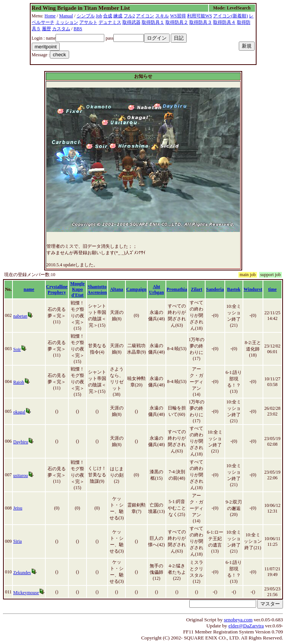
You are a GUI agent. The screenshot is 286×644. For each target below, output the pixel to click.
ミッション (67, 22)
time (273, 289)
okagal (19, 412)
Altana (117, 289)
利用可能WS (199, 16)
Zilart (196, 289)
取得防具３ (201, 22)
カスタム (61, 29)
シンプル (86, 16)
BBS (78, 29)
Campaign (136, 289)
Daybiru (21, 442)
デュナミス (110, 22)
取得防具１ (153, 22)
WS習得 (178, 16)
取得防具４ (224, 22)
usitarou (21, 476)
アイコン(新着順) (230, 16)
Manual (66, 16)
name (29, 289)
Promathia (177, 289)
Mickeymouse (26, 593)
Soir (17, 349)
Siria (18, 541)
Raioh (19, 382)
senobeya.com (238, 620)
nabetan (20, 316)
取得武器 (131, 22)
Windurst (253, 289)
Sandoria (215, 289)
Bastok (234, 289)
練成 (118, 16)
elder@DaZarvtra (246, 626)
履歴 (46, 29)
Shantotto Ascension (97, 290)
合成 (108, 16)
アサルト (88, 22)
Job (99, 16)
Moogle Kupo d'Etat (77, 289)
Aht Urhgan (157, 290)
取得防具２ (177, 22)
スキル (162, 16)
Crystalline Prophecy (57, 290)
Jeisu (18, 508)
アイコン (145, 16)
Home (50, 16)
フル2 (129, 16)
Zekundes (22, 573)
